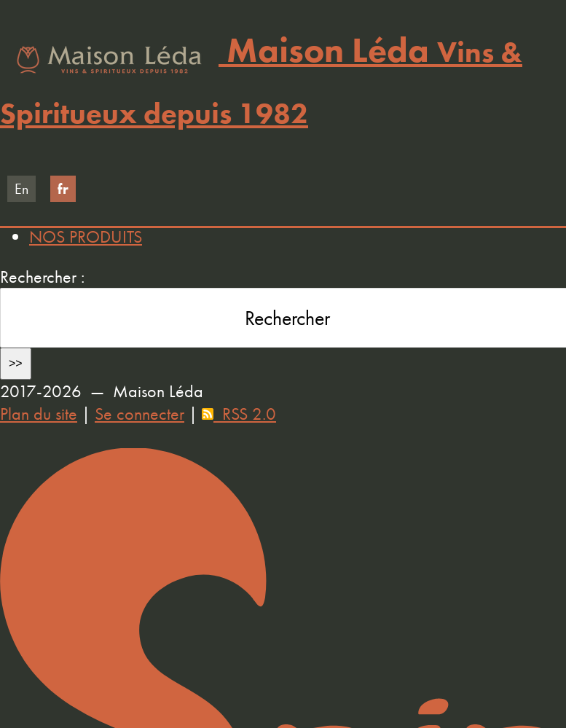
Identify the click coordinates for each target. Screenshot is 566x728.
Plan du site (39, 414)
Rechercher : (42, 277)
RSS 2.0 (239, 414)
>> (16, 363)
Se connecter (139, 414)
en (21, 189)
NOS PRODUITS (86, 236)
